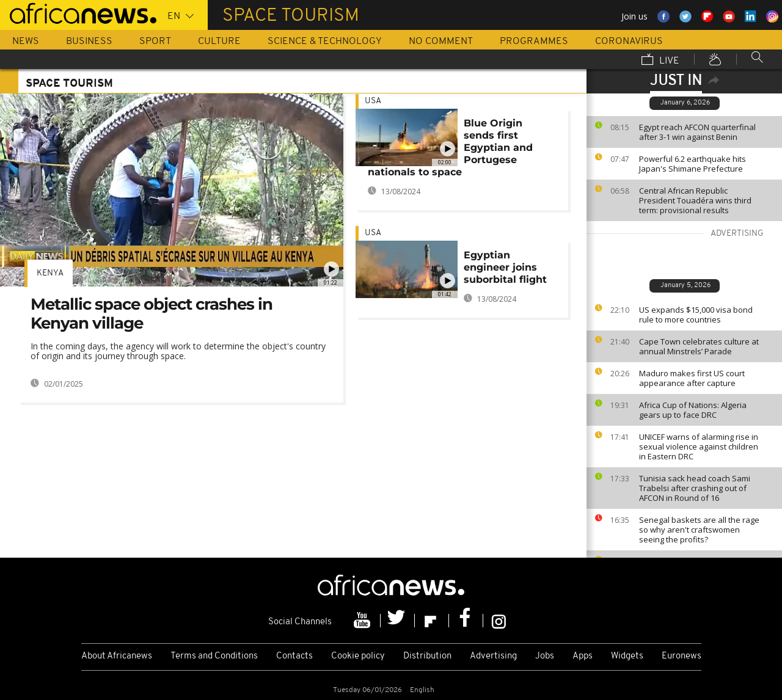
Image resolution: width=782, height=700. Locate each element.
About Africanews (117, 656)
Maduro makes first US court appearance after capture (692, 378)
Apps (583, 656)
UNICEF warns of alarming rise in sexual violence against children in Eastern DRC (699, 447)
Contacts (294, 656)
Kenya (50, 273)
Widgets (627, 656)
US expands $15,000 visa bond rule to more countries (696, 315)
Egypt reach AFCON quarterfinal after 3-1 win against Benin (697, 132)
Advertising (493, 656)
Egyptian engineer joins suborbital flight (505, 267)
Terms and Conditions (214, 656)
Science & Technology (325, 42)
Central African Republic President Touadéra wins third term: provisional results (695, 200)
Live (660, 60)
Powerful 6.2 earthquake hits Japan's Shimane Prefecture (692, 164)
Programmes (534, 42)
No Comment (441, 42)
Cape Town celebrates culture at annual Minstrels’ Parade (699, 346)
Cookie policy (358, 656)
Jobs (545, 656)
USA (373, 101)
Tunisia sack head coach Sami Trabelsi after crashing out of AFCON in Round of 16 (695, 488)
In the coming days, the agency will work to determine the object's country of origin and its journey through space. (178, 351)
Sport (155, 42)
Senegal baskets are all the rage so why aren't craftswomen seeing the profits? (699, 530)
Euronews (682, 656)
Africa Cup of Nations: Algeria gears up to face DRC (693, 410)
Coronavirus (629, 42)
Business (89, 42)
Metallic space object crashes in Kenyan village (152, 314)
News (26, 42)
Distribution (427, 656)
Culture (219, 42)
